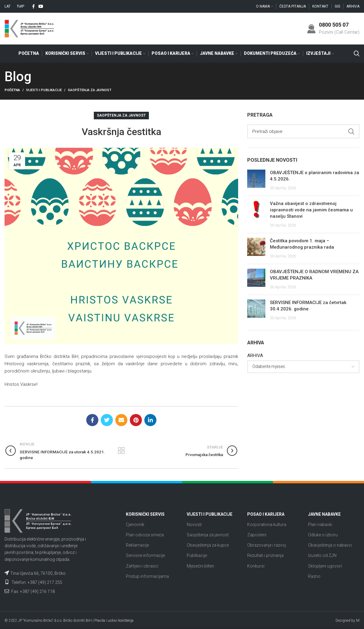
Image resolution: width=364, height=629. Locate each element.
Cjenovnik (135, 525)
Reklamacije (137, 545)
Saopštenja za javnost (90, 90)
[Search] (357, 54)
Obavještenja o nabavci (330, 545)
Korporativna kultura (267, 525)
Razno (314, 576)
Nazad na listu (121, 451)
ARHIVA (255, 356)
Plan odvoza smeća (145, 535)
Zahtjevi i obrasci (142, 566)
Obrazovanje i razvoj (267, 545)
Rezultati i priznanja (265, 555)
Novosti (194, 525)
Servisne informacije (145, 555)
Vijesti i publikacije (44, 90)
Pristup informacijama (147, 576)
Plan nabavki (320, 525)
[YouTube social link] (41, 6)
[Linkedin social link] (150, 420)
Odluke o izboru (323, 535)
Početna (12, 90)
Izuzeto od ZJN (322, 555)
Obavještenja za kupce (208, 545)
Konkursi (256, 566)
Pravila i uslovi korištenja (114, 621)
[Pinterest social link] (136, 420)
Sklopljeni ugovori (325, 566)
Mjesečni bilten (200, 566)
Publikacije (197, 555)
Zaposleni (257, 535)
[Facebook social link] (33, 6)
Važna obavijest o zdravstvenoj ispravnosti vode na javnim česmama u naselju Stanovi (311, 210)
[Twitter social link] (107, 420)
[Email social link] (121, 420)
